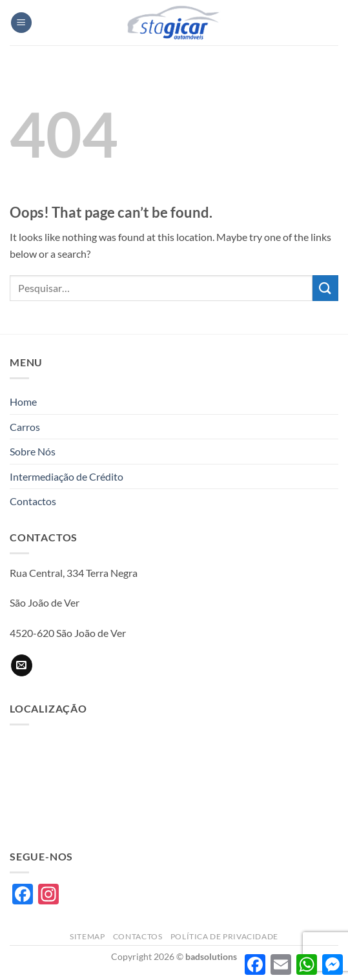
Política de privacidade (224, 936)
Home (23, 401)
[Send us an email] (22, 665)
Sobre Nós (33, 451)
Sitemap (87, 936)
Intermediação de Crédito (67, 476)
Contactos (33, 501)
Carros (25, 427)
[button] (21, 23)
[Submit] (325, 288)
